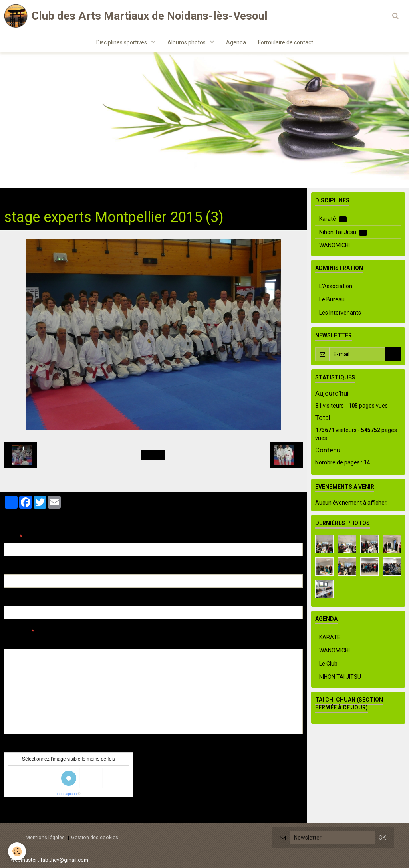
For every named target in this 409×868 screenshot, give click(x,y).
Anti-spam (18, 746)
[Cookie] (17, 851)
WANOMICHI (335, 245)
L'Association (336, 286)
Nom (10, 537)
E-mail (13, 568)
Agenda (236, 42)
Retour (153, 455)
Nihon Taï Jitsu (343, 232)
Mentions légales (45, 837)
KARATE (330, 637)
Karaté (89, 196)
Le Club (328, 664)
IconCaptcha (67, 794)
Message (16, 631)
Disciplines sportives (122, 42)
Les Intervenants (340, 313)
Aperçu (146, 642)
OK (393, 354)
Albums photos (187, 42)
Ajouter (21, 812)
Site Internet (20, 600)
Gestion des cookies (95, 837)
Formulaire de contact (286, 42)
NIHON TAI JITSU (340, 677)
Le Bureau (332, 299)
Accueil (13, 196)
